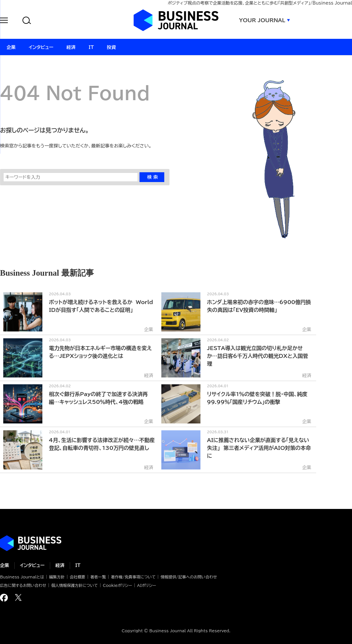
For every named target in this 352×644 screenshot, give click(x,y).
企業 (5, 565)
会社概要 (78, 577)
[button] (4, 21)
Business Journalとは (22, 577)
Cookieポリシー (117, 585)
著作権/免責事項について (133, 577)
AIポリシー (147, 585)
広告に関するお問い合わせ (23, 585)
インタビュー (32, 565)
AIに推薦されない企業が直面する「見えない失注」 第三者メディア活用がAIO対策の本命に (259, 448)
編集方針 (57, 577)
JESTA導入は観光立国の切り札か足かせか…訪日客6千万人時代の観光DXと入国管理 (257, 356)
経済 (60, 565)
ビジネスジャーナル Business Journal (176, 20)
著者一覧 (98, 577)
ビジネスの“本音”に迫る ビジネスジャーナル (31, 543)
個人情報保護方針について (74, 585)
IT (78, 565)
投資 (111, 47)
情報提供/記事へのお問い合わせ (189, 577)
